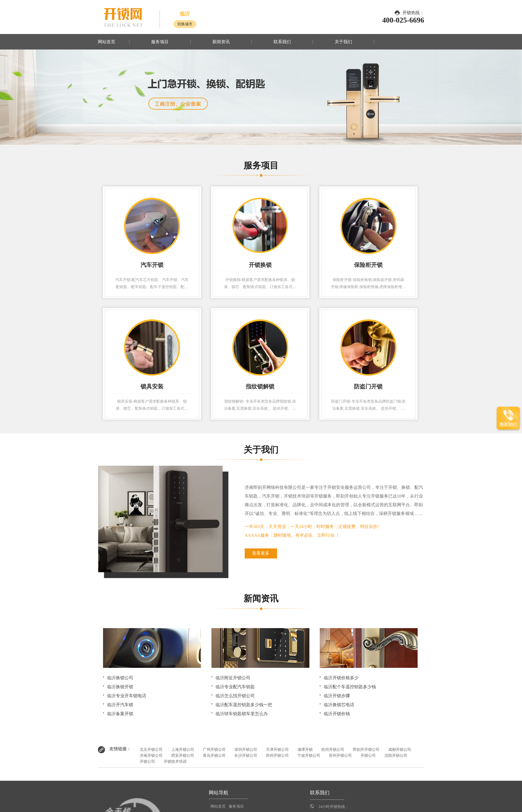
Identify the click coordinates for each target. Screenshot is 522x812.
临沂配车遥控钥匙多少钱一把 (244, 705)
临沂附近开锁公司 (233, 678)
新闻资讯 (221, 42)
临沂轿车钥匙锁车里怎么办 (242, 714)
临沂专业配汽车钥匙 (235, 687)
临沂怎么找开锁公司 (235, 696)
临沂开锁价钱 (337, 714)
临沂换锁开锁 (120, 687)
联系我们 (282, 42)
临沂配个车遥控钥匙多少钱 (350, 687)
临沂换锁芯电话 (339, 705)
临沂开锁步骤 (337, 696)
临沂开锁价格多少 (341, 678)
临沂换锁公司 (120, 678)
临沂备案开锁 (120, 714)
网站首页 (107, 42)
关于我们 (343, 42)
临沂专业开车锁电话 (127, 696)
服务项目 (160, 42)
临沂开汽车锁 (120, 705)
